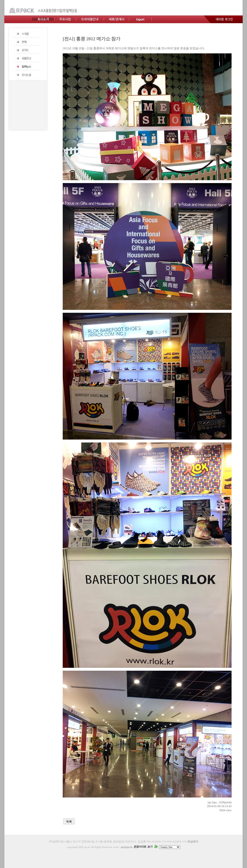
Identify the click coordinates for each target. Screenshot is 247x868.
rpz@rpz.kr (127, 847)
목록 (69, 822)
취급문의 (193, 842)
